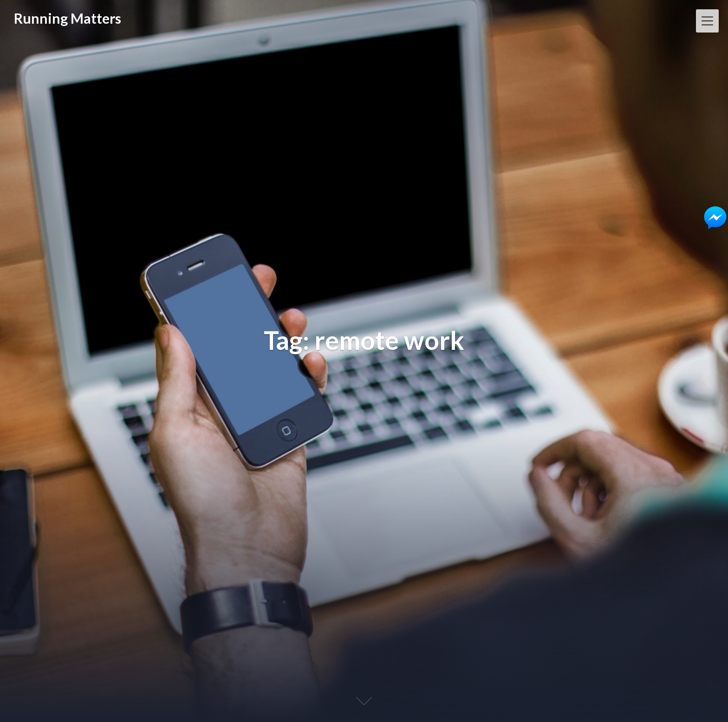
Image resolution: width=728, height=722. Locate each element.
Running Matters (68, 18)
